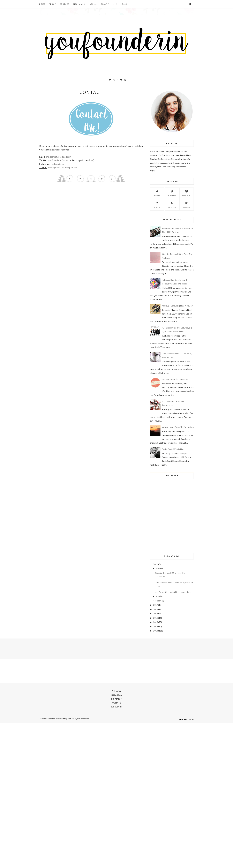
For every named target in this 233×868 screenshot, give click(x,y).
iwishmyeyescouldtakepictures (62, 167)
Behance (187, 205)
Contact (64, 4)
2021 (156, 564)
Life (115, 4)
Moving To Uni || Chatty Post (175, 379)
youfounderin (55, 160)
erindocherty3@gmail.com (58, 157)
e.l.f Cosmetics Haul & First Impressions (173, 592)
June (158, 568)
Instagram (172, 205)
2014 (156, 626)
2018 (156, 609)
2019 (156, 605)
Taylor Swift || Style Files (173, 449)
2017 (156, 613)
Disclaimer (79, 4)
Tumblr (157, 205)
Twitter (157, 193)
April (158, 596)
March (158, 601)
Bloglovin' (187, 193)
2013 (156, 631)
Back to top (186, 719)
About (52, 4)
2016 (156, 618)
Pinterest (172, 193)
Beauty (105, 4)
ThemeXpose (65, 719)
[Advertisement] (169, 529)
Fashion (93, 4)
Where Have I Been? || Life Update (178, 427)
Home (42, 4)
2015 (156, 622)
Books (124, 4)
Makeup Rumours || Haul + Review (178, 306)
